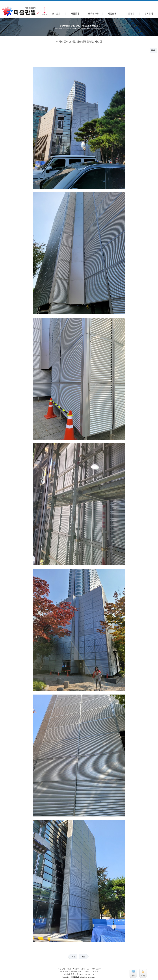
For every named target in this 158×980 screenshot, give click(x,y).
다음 (83, 957)
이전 (74, 957)
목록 (153, 50)
